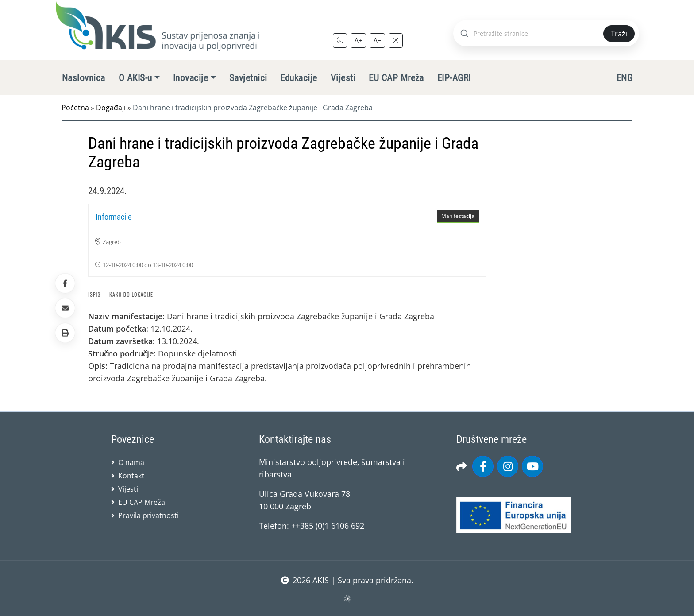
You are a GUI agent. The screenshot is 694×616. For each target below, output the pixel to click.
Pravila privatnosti (148, 515)
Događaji (111, 108)
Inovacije (191, 78)
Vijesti (343, 78)
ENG (625, 78)
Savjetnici (248, 78)
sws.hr (347, 598)
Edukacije (299, 78)
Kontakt (131, 476)
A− (377, 40)
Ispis (94, 294)
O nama (131, 462)
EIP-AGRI (454, 78)
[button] (65, 333)
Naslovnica (84, 78)
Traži (619, 34)
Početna (75, 108)
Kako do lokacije (131, 294)
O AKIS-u (135, 78)
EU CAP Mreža (396, 78)
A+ (358, 40)
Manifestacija (458, 216)
